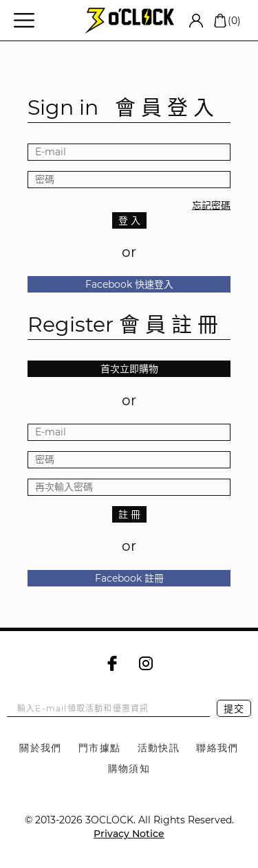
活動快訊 (159, 748)
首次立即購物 (129, 369)
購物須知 (129, 768)
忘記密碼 (211, 205)
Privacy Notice (129, 834)
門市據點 (100, 748)
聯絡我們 (217, 748)
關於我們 (41, 748)
